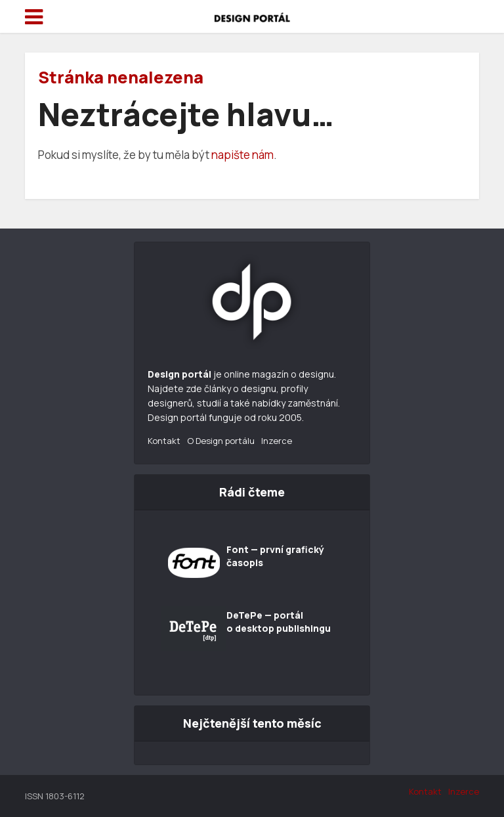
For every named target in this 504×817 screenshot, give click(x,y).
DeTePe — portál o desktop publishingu (279, 622)
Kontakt (164, 441)
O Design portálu (221, 441)
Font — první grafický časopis (275, 556)
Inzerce (277, 441)
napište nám (242, 155)
